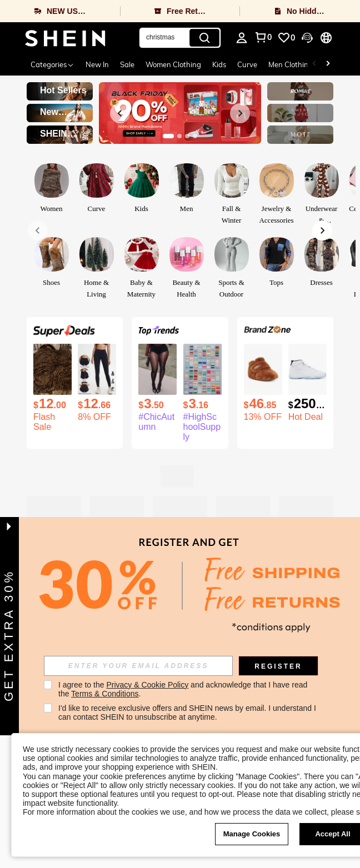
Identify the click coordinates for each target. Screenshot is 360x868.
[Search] (204, 38)
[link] (286, 38)
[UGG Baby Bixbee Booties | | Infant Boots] (263, 369)
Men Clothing (291, 64)
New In (97, 64)
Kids (219, 64)
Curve (247, 64)
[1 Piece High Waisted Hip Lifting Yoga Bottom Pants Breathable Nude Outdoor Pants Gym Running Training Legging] (97, 369)
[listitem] (52, 388)
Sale (127, 64)
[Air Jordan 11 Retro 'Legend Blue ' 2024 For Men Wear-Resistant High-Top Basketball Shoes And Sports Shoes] (307, 369)
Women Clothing (173, 64)
